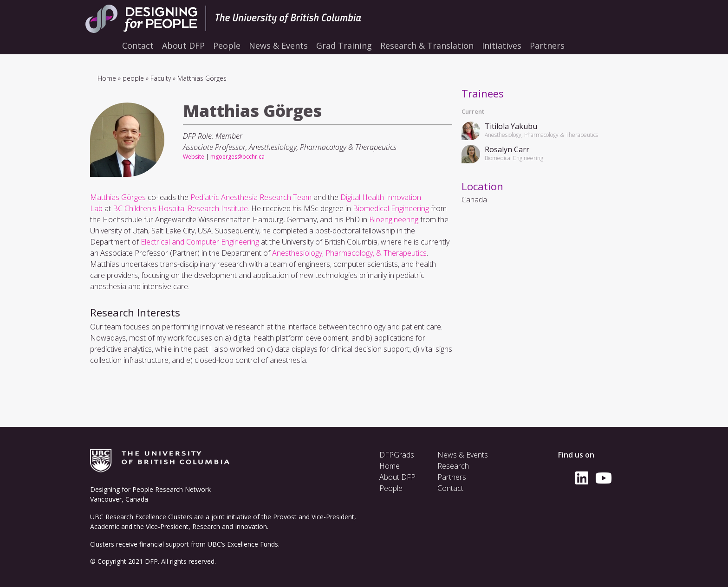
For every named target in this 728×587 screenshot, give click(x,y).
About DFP (397, 477)
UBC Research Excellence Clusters (141, 517)
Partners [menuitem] (547, 45)
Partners (452, 477)
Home (107, 78)
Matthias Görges (118, 197)
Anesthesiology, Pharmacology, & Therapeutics (349, 253)
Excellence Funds (253, 544)
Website (194, 157)
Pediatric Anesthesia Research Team (251, 197)
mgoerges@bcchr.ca (237, 157)
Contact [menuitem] (138, 45)
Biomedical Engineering (391, 208)
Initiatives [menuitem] (502, 45)
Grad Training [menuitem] (344, 45)
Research (453, 466)
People (391, 488)
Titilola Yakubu (511, 126)
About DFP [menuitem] (183, 45)
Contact (450, 488)
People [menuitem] (227, 45)
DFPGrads (397, 455)
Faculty (161, 78)
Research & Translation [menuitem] (427, 45)
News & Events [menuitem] (278, 45)
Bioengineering (394, 219)
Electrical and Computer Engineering (200, 242)
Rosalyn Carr (507, 149)
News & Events (463, 455)
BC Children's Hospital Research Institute (180, 208)
